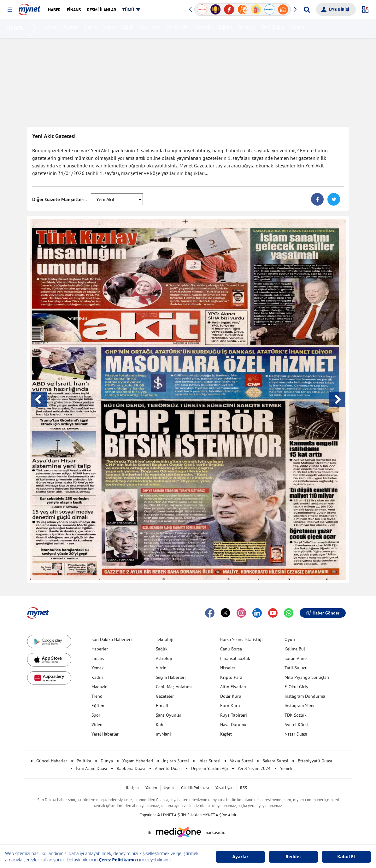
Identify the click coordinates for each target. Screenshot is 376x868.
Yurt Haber (151, 29)
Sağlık (128, 29)
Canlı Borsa (231, 649)
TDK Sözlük (296, 715)
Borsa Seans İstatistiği (241, 639)
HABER (16, 28)
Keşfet (226, 734)
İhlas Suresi (209, 761)
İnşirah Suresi (176, 761)
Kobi (160, 725)
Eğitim (226, 29)
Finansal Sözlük (235, 658)
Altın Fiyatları (233, 687)
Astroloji (164, 658)
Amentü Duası (168, 768)
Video (97, 725)
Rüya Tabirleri (234, 715)
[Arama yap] (307, 9)
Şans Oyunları (169, 715)
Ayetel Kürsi (296, 725)
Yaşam (110, 29)
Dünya (91, 29)
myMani (163, 734)
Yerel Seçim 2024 (254, 768)
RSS (244, 788)
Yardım (151, 788)
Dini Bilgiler (275, 29)
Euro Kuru (230, 706)
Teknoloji (248, 29)
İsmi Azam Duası (92, 768)
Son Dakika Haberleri (112, 639)
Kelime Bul (295, 649)
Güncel (52, 29)
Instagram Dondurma (305, 696)
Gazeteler (165, 696)
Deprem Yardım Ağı (210, 768)
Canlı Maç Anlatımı (174, 687)
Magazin (100, 687)
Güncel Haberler (52, 761)
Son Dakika (178, 29)
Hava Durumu (233, 725)
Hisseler (228, 668)
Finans (98, 658)
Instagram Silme (300, 706)
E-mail (162, 706)
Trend (97, 696)
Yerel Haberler (105, 734)
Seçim (299, 29)
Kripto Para (231, 677)
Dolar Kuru (231, 696)
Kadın (97, 677)
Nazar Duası (296, 734)
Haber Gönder (323, 613)
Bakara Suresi (275, 761)
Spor (96, 715)
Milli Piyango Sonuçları (307, 677)
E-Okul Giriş (296, 687)
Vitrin (161, 668)
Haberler (100, 649)
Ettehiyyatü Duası (315, 761)
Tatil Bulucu (296, 668)
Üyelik (169, 788)
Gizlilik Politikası (195, 788)
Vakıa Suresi (241, 761)
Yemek (98, 668)
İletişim (132, 788)
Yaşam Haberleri (138, 761)
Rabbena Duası (131, 768)
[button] (10, 10)
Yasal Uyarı (224, 788)
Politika (72, 29)
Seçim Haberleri (171, 677)
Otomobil (205, 29)
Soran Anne (296, 658)
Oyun (290, 639)
